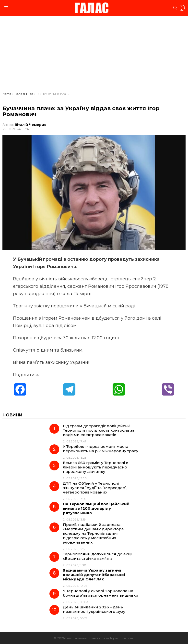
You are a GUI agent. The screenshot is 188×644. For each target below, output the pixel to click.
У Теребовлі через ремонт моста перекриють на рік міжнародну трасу (101, 449)
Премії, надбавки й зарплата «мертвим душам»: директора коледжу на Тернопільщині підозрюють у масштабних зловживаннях (93, 533)
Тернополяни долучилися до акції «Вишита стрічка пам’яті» (98, 556)
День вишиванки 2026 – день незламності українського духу (94, 609)
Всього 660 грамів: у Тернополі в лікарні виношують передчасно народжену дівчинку (96, 467)
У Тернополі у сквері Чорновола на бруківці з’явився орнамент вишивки (101, 593)
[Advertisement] (94, 55)
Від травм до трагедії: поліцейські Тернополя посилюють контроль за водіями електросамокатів (99, 430)
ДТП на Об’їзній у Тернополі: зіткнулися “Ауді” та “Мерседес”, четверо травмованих (95, 488)
